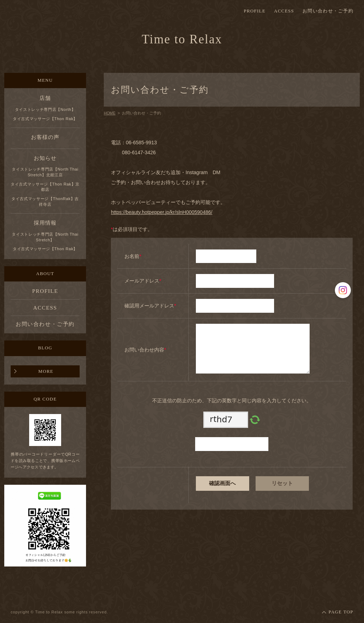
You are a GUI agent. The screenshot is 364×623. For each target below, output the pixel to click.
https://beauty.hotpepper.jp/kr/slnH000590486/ (162, 212)
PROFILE (255, 11)
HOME (110, 113)
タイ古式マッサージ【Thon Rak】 (45, 119)
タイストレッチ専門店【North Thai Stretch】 (45, 237)
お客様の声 (45, 137)
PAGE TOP (341, 612)
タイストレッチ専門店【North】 (45, 109)
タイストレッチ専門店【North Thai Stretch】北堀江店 (45, 172)
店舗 (45, 98)
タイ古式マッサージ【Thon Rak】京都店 (45, 187)
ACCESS (284, 11)
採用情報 (45, 223)
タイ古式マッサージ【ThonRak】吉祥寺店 (45, 202)
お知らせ (45, 158)
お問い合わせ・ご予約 (328, 11)
